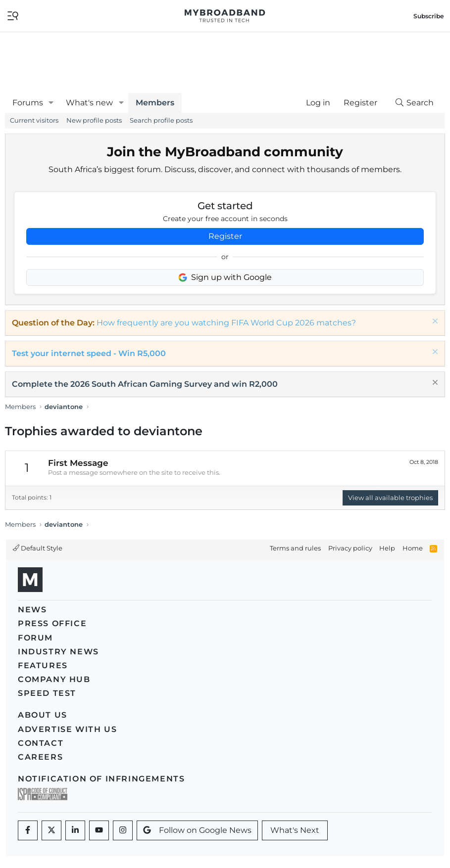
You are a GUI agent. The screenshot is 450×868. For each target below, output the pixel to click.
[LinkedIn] (75, 830)
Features (43, 665)
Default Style (38, 548)
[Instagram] (123, 830)
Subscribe (429, 16)
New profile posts (94, 120)
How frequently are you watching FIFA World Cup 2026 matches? (226, 323)
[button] (51, 103)
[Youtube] (99, 830)
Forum (35, 638)
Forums (28, 103)
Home (413, 548)
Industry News (58, 652)
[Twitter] (51, 830)
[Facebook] (28, 830)
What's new (89, 103)
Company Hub (54, 679)
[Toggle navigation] (13, 15)
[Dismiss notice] (434, 322)
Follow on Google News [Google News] (197, 830)
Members (155, 103)
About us (43, 715)
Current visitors (34, 120)
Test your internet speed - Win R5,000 (89, 353)
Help (387, 548)
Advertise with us (67, 729)
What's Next (295, 830)
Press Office (52, 623)
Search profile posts (161, 120)
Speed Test (47, 693)
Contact (41, 743)
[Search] (414, 103)
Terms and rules (295, 548)
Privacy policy (350, 548)
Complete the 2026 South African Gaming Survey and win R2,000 (145, 384)
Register (225, 236)
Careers (40, 757)
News (32, 610)
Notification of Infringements (101, 779)
